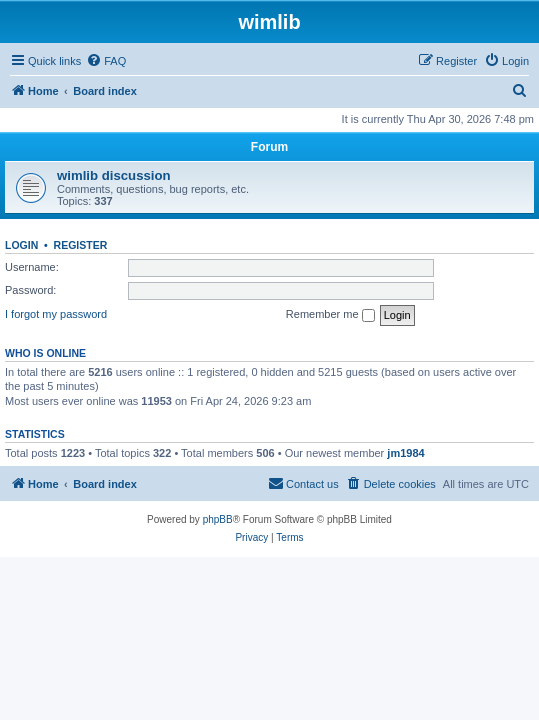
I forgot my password (56, 314)
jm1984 (405, 453)
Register (81, 245)
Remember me (330, 315)
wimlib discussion (114, 175)
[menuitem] (106, 61)
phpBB (218, 519)
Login (21, 245)
